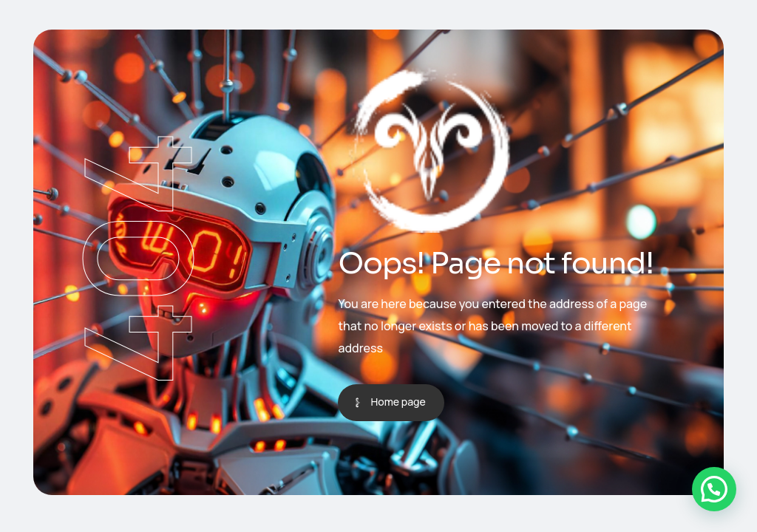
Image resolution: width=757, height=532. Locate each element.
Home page (398, 402)
